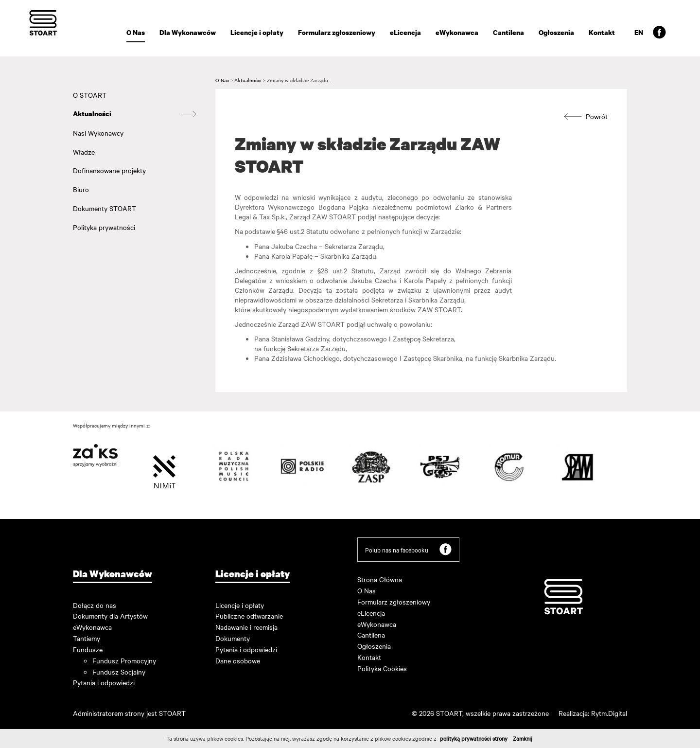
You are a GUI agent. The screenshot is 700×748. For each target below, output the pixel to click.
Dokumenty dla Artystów (110, 616)
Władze (84, 152)
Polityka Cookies (382, 668)
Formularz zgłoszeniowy (337, 32)
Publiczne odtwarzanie (249, 616)
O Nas (136, 32)
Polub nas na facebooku (408, 549)
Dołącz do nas (95, 605)
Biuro (81, 189)
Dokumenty (233, 638)
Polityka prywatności (104, 227)
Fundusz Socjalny (119, 672)
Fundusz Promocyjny (124, 660)
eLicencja (405, 32)
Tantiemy (87, 638)
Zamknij (523, 738)
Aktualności (92, 114)
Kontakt (602, 32)
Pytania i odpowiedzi (104, 682)
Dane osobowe (238, 660)
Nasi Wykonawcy (98, 133)
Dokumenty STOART (105, 208)
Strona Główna (380, 579)
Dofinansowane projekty (109, 170)
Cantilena (508, 32)
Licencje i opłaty (257, 32)
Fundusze (88, 649)
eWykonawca (457, 32)
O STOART (90, 95)
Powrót (586, 116)
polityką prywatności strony (474, 738)
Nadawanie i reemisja (246, 627)
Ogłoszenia (556, 32)
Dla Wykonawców (188, 32)
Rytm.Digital (609, 713)
